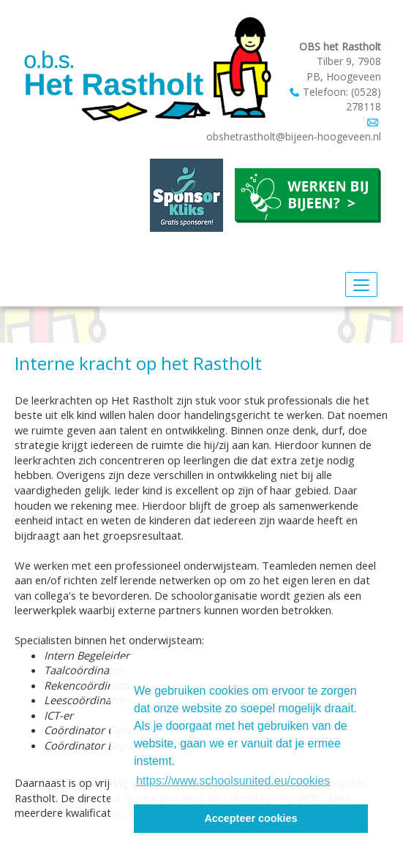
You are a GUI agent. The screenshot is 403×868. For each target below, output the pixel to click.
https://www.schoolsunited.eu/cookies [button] (233, 781)
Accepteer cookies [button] (251, 818)
